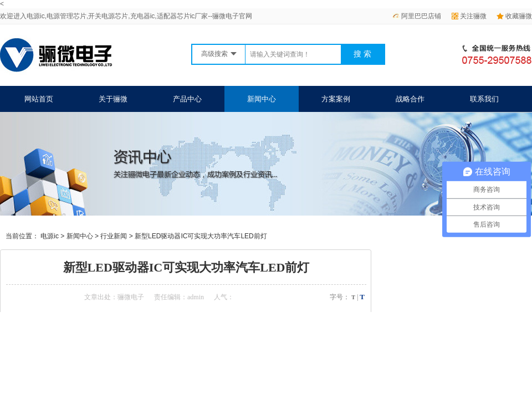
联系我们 (484, 99)
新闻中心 (262, 99)
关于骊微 (113, 99)
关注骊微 (469, 16)
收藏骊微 (514, 16)
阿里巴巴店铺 (417, 16)
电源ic (50, 236)
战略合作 (410, 99)
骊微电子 (131, 297)
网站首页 (39, 99)
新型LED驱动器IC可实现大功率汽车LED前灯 (201, 236)
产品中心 (187, 99)
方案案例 (336, 99)
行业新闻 (114, 236)
